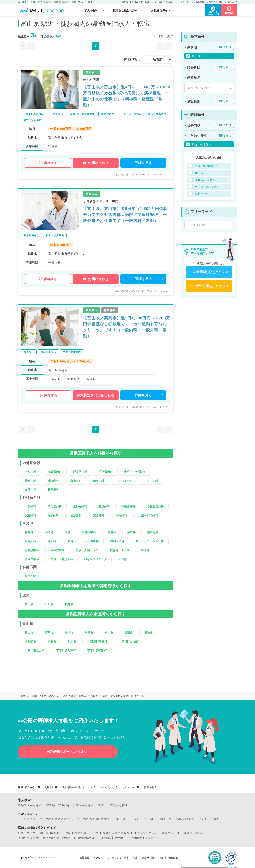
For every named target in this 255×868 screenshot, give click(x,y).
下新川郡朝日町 (97, 651)
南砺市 (52, 642)
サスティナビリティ (118, 858)
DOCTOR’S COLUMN (55, 833)
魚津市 (69, 633)
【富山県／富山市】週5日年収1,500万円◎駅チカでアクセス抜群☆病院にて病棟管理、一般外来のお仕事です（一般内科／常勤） (125, 215)
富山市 (29, 633)
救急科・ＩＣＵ (120, 550)
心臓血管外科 (155, 506)
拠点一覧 (184, 2)
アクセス (98, 858)
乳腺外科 (30, 515)
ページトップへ (234, 842)
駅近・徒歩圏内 (202, 144)
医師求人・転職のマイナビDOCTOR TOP (42, 696)
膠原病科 (53, 490)
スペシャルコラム (146, 833)
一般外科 (30, 506)
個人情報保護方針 (170, 858)
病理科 (145, 550)
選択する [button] (223, 47)
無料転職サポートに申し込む (68, 752)
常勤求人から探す (30, 805)
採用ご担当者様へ (27, 787)
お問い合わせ (96, 163)
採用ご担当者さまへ (168, 2)
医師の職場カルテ (86, 838)
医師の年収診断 (28, 838)
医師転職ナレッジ (86, 833)
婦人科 (52, 541)
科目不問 (30, 576)
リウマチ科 (151, 481)
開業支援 (149, 787)
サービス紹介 (27, 819)
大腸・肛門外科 (148, 515)
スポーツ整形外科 (62, 559)
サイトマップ (129, 787)
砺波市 (149, 633)
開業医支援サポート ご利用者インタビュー (131, 838)
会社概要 (84, 858)
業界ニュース (171, 833)
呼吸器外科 (128, 506)
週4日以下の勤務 (205, 180)
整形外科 (104, 506)
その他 (122, 559)
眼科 (68, 532)
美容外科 (99, 515)
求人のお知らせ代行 (56, 838)
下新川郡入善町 (66, 651)
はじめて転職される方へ (56, 819)
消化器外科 (55, 506)
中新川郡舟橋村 (97, 642)
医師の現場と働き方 (116, 833)
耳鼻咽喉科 (89, 532)
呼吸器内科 (80, 472)
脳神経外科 (80, 506)
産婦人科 (30, 541)
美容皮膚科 (57, 550)
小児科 (49, 532)
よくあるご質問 (209, 819)
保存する (48, 163)
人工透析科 (92, 541)
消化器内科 (106, 472)
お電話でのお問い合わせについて (222, 2)
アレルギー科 (124, 481)
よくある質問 (198, 2)
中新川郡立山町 (35, 651)
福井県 (69, 604)
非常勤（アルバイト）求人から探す (70, 805)
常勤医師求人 (79, 696)
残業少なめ (202, 194)
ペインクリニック (95, 559)
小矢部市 (30, 642)
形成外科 (53, 515)
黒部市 (129, 633)
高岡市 (49, 633)
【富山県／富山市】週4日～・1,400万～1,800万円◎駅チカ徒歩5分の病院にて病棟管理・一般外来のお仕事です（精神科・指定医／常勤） (127, 96)
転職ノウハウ (27, 833)
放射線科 (153, 532)
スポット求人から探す (113, 805)
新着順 (158, 60)
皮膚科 (112, 532)
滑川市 (109, 633)
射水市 (72, 642)
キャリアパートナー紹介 (140, 819)
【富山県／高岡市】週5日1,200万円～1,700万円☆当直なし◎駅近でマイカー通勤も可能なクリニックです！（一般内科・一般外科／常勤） (127, 327)
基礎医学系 (32, 559)
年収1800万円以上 (206, 166)
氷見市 (89, 633)
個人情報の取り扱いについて (77, 787)
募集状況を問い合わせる (96, 395)
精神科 (29, 532)
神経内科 (53, 481)
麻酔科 (131, 532)
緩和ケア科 (117, 541)
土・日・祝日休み (206, 187)
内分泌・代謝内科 (135, 472)
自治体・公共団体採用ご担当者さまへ (139, 2)
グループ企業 (149, 858)
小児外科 (121, 515)
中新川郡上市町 (128, 642)
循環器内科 (55, 472)
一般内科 (30, 472)
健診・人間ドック (87, 550)
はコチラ (208, 272)
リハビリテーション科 (150, 541)
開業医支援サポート (197, 833)
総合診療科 (32, 550)
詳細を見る (143, 163)
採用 (135, 858)
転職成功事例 (185, 819)
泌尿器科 (76, 515)
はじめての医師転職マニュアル (98, 819)
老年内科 (99, 481)
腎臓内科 (30, 481)
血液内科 (30, 490)
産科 (70, 541)
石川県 (49, 604)
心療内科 (76, 481)
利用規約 (49, 787)
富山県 (29, 604)
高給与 (199, 173)
